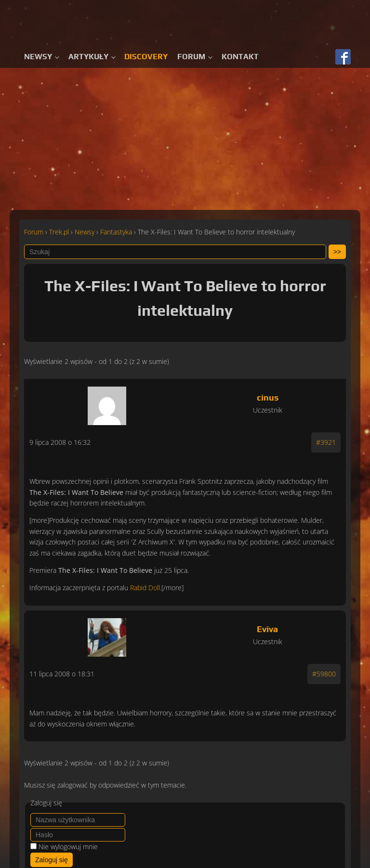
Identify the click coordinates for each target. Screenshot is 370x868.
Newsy (38, 57)
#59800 (324, 674)
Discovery (146, 57)
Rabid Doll (145, 588)
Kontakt (240, 57)
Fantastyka (116, 232)
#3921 (326, 442)
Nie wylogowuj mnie (68, 847)
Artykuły (88, 57)
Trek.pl (59, 232)
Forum (191, 57)
